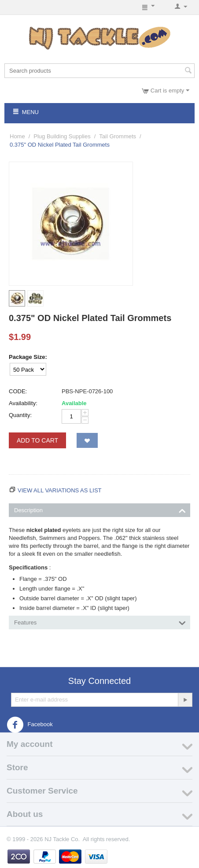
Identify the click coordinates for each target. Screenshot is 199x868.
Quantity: (20, 415)
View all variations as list (60, 490)
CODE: (18, 391)
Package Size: (28, 357)
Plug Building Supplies (62, 136)
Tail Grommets (118, 136)
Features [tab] (100, 622)
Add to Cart (37, 440)
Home (17, 136)
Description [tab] (100, 510)
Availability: (23, 403)
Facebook (30, 725)
